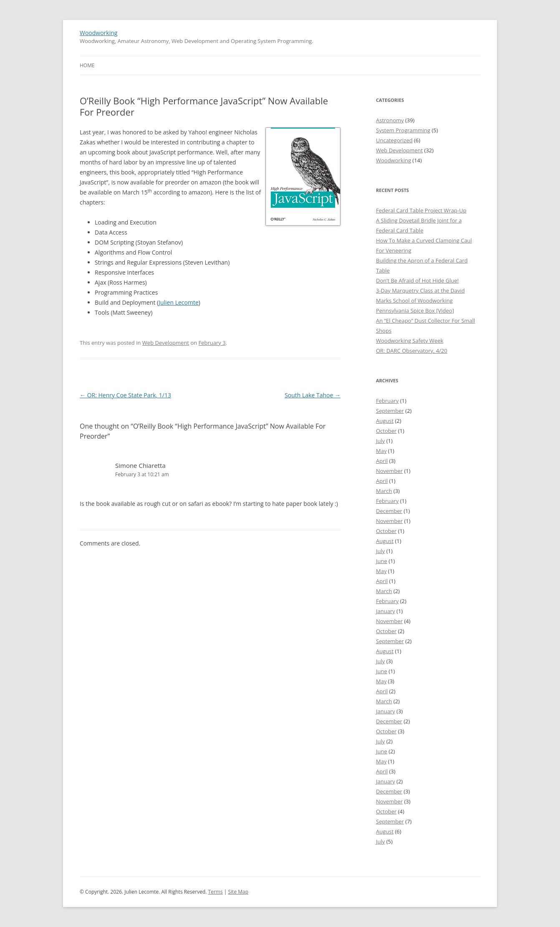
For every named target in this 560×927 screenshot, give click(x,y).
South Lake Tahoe (313, 395)
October (386, 431)
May (381, 451)
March (384, 491)
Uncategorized (394, 140)
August (385, 421)
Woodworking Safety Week (410, 341)
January (386, 611)
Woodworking (98, 33)
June (382, 561)
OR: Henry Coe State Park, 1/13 (125, 395)
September (390, 411)
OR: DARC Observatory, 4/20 (412, 351)
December (389, 511)
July (380, 441)
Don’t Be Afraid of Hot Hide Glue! (417, 280)
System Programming (403, 130)
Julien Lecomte (179, 302)
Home (87, 65)
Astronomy (390, 120)
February (387, 401)
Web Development (166, 343)
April (382, 461)
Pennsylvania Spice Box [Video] (415, 311)
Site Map (238, 892)
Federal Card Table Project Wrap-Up (421, 210)
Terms (216, 892)
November (389, 471)
